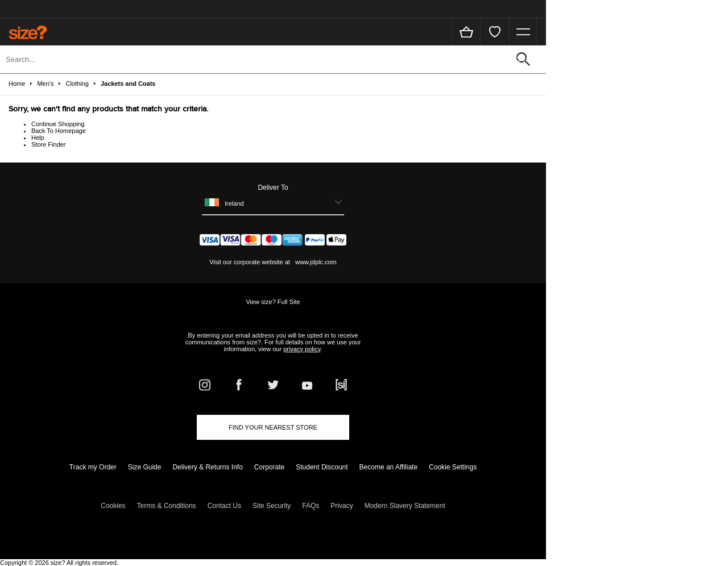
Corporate (269, 467)
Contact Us (224, 506)
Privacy (342, 506)
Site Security (272, 506)
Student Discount (322, 467)
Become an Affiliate (389, 467)
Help (38, 138)
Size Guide (145, 467)
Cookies (113, 506)
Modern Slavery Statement (405, 506)
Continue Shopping (58, 124)
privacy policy (302, 349)
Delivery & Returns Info (207, 467)
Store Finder (49, 144)
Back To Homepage (59, 131)
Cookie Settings (453, 467)
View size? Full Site (273, 302)
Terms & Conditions (167, 506)
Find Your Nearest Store (273, 427)
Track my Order (93, 467)
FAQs (311, 506)
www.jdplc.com (315, 262)
